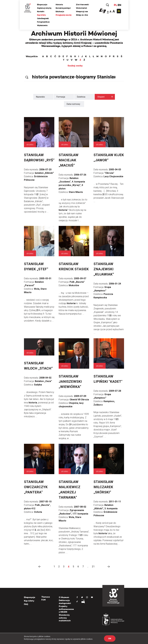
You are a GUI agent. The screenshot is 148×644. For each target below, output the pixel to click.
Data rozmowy (73, 104)
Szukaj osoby (75, 66)
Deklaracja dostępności (65, 602)
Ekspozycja (42, 5)
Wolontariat (81, 8)
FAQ (26, 604)
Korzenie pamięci (63, 8)
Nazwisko (40, 97)
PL (115, 5)
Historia (59, 5)
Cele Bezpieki (43, 18)
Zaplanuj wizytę (44, 8)
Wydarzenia (42, 25)
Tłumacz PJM (46, 598)
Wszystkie (32, 56)
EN (119, 5)
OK (110, 639)
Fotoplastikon (43, 22)
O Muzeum (64, 597)
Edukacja (60, 12)
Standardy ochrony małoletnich (65, 618)
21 (93, 567)
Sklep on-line (82, 15)
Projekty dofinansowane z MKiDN (66, 609)
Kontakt (41, 12)
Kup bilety (41, 15)
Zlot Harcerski (82, 5)
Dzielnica (81, 97)
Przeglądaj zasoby (64, 15)
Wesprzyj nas (82, 12)
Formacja (61, 97)
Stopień (101, 97)
